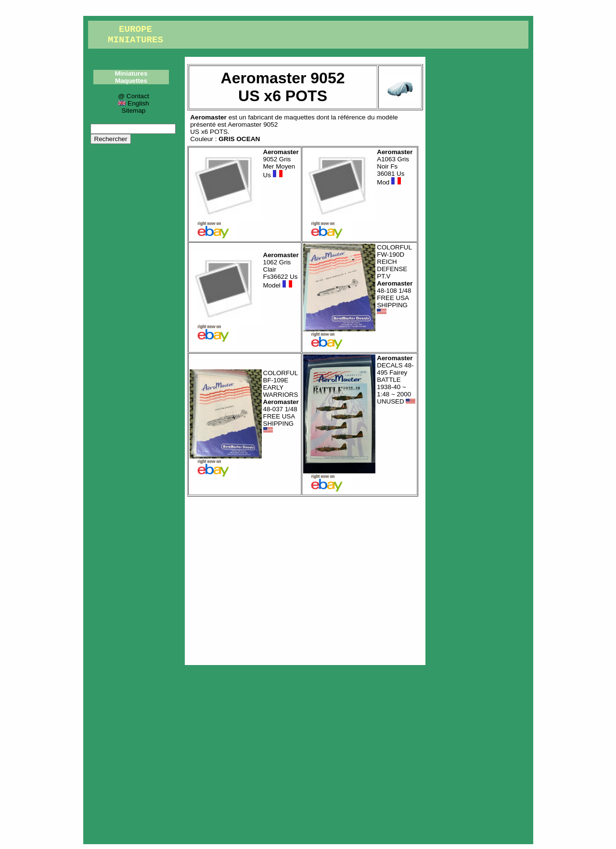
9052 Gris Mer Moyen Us (281, 163)
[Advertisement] (305, 578)
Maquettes (131, 81)
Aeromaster (208, 117)
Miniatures (131, 73)
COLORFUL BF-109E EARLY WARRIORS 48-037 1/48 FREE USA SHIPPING (281, 402)
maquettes (299, 117)
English (133, 103)
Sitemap (134, 111)
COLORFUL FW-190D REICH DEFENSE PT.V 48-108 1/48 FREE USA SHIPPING (395, 280)
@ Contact (133, 96)
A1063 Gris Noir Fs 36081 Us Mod (395, 167)
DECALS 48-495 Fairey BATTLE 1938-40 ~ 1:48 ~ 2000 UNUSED (396, 380)
